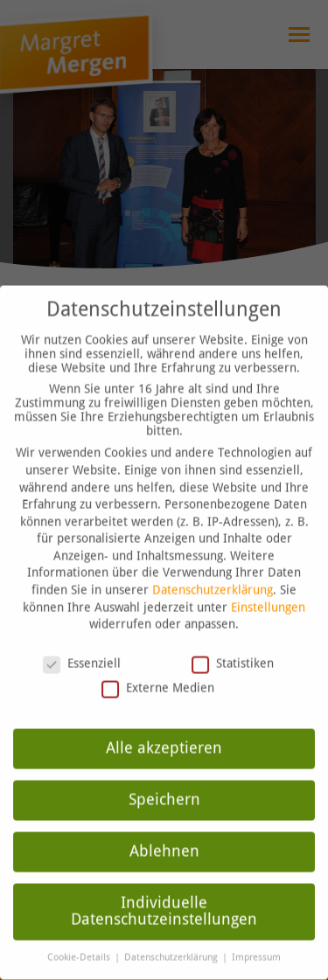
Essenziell (82, 647)
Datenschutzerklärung (213, 573)
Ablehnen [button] (164, 835)
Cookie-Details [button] (80, 941)
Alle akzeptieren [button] (164, 732)
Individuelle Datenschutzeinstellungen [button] (164, 894)
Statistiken (233, 647)
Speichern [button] (164, 783)
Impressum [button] (256, 941)
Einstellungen (268, 590)
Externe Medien (158, 671)
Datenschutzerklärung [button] (172, 941)
